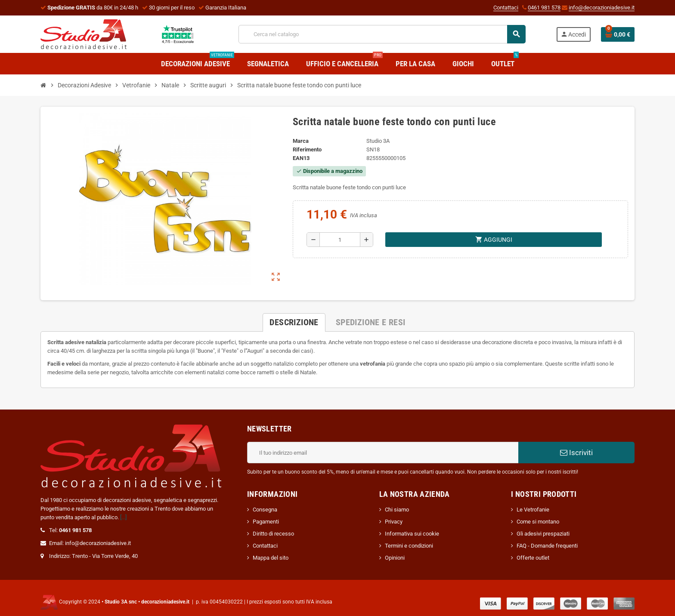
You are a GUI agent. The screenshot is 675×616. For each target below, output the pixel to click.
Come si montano (538, 522)
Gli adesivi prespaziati (543, 534)
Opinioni (395, 558)
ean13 (301, 158)
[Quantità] (340, 240)
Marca (301, 141)
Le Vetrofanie (533, 510)
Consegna (265, 510)
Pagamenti (266, 522)
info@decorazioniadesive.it (602, 8)
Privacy (394, 522)
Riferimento (307, 149)
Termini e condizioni (409, 546)
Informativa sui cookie (412, 534)
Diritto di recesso (273, 534)
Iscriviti (576, 453)
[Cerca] (382, 34)
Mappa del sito (271, 558)
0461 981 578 (544, 8)
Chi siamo (397, 510)
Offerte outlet (533, 558)
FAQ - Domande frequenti (547, 546)
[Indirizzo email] (383, 453)
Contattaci (506, 8)
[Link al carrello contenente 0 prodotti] (618, 34)
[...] (123, 517)
